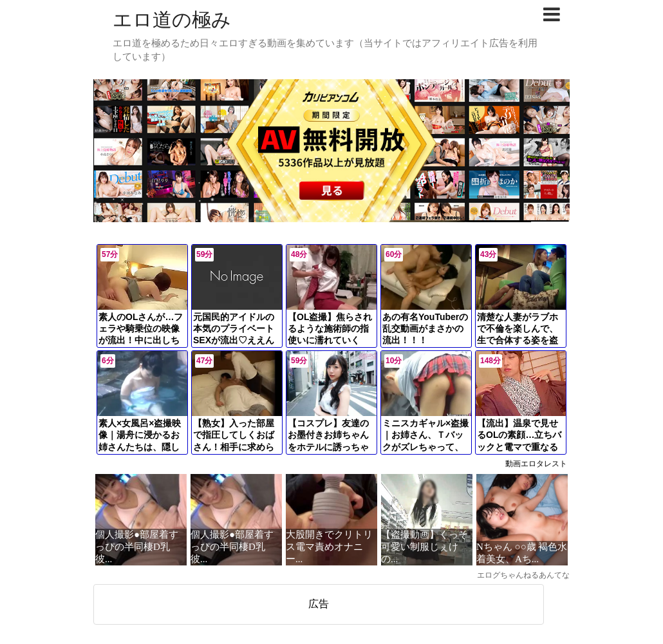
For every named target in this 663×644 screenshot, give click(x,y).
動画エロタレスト (536, 464)
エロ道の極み (172, 20)
